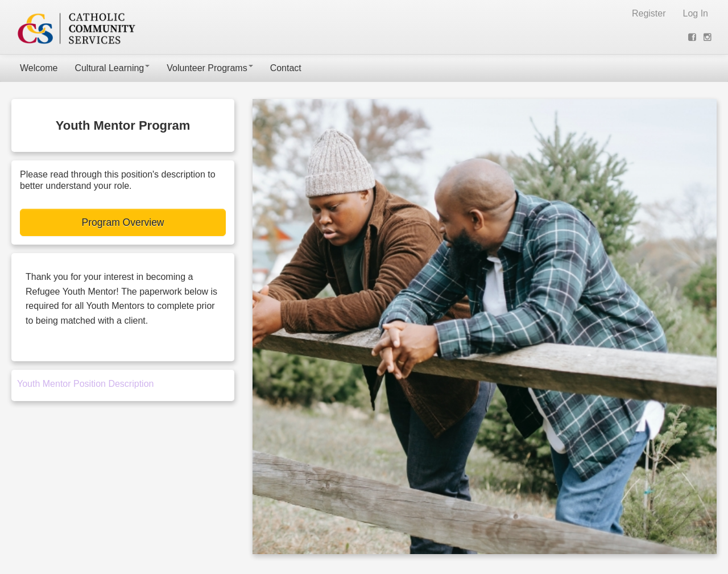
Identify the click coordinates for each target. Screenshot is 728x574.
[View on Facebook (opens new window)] (693, 37)
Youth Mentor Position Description (85, 384)
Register (649, 13)
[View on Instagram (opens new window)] (709, 37)
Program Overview (123, 222)
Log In (696, 13)
